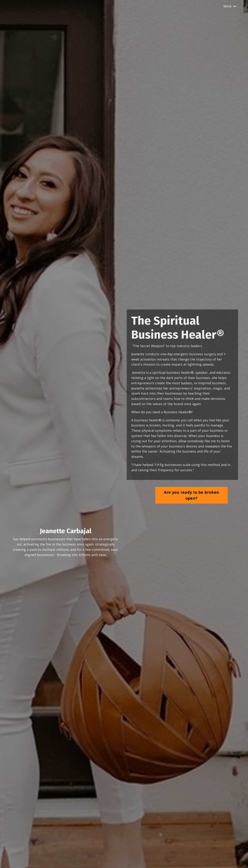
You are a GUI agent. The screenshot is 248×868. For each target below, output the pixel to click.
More (230, 6)
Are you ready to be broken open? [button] (192, 495)
